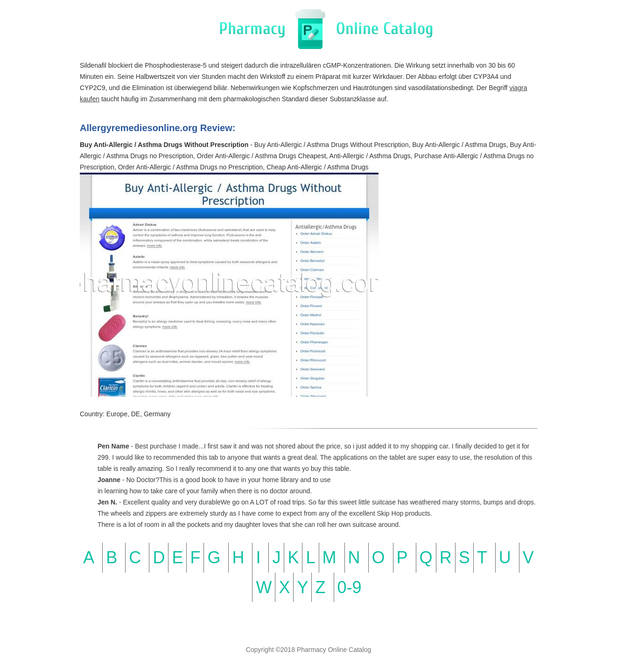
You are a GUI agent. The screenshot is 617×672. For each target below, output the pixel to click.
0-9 (350, 587)
